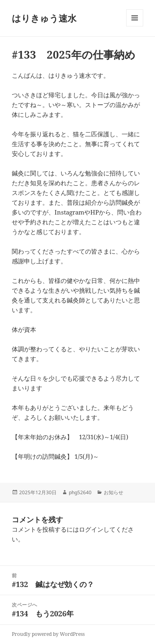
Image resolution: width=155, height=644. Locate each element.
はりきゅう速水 (44, 18)
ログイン (91, 529)
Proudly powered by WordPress (48, 634)
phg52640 (80, 492)
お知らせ (114, 492)
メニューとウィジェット (135, 26)
